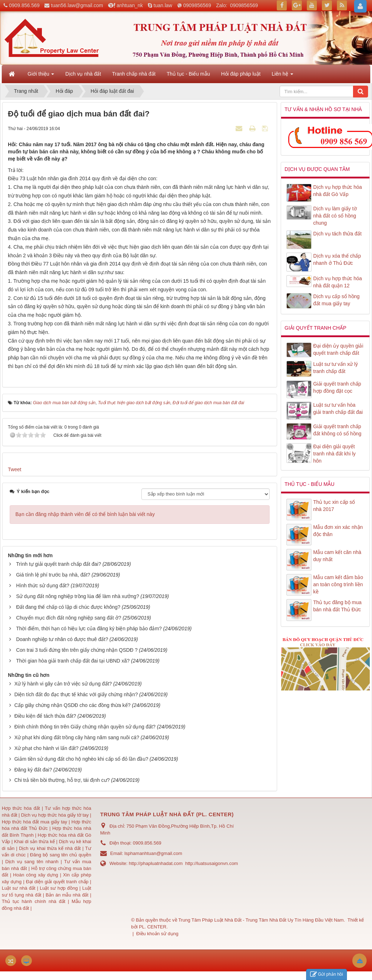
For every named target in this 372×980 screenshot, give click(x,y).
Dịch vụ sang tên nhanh (33, 862)
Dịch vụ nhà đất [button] (83, 74)
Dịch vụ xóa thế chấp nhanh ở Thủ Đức (337, 259)
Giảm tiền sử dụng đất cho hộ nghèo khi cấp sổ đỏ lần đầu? (81, 759)
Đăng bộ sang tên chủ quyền (61, 855)
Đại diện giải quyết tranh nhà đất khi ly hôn (335, 454)
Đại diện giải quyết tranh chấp (58, 882)
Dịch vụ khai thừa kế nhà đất (50, 848)
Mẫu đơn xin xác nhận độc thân (338, 531)
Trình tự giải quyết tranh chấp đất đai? (59, 564)
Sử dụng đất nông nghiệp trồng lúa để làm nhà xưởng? (78, 596)
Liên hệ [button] (282, 76)
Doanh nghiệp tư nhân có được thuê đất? (62, 639)
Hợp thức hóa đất (21, 808)
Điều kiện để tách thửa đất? (45, 716)
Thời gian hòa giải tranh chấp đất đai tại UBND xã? (73, 661)
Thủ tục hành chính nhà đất (35, 901)
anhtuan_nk (130, 5)
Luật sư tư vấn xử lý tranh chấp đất (336, 368)
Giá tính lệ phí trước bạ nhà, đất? (53, 575)
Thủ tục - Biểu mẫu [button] (188, 74)
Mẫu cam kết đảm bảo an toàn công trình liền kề (338, 584)
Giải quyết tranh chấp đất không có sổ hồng (337, 430)
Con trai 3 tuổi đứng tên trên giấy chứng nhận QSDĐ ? (77, 650)
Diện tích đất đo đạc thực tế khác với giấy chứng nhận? (76, 694)
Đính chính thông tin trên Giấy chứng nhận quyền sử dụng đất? (85, 727)
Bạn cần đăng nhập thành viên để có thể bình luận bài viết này (85, 514)
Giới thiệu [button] (41, 76)
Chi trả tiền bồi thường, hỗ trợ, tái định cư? (62, 780)
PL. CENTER (153, 927)
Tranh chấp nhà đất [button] (134, 74)
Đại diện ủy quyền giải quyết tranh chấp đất (338, 349)
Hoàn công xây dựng (37, 875)
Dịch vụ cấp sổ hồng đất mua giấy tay (337, 300)
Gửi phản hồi (327, 974)
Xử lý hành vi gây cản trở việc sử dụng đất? (63, 684)
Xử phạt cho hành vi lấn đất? (46, 748)
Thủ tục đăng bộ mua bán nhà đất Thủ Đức (337, 606)
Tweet (15, 469)
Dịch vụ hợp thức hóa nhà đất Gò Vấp (338, 191)
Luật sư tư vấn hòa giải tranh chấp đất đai (338, 408)
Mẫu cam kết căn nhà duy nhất (337, 556)
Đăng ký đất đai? (33, 770)
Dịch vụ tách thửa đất (337, 234)
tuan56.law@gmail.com (77, 5)
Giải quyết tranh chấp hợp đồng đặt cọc (337, 387)
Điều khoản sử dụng (158, 934)
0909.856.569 (24, 5)
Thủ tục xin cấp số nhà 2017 (334, 506)
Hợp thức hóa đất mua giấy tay (35, 822)
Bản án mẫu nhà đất (67, 895)
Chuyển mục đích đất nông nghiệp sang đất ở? (69, 618)
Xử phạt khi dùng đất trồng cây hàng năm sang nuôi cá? (77, 737)
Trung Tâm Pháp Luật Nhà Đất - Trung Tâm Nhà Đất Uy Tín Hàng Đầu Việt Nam (261, 920)
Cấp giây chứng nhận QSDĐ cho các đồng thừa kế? (73, 705)
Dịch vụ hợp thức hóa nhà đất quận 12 (338, 282)
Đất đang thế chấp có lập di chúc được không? (68, 607)
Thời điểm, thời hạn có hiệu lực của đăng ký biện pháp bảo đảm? (89, 628)
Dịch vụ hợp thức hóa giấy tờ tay (54, 815)
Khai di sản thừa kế (34, 842)
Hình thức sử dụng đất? (43, 585)
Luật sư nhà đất (19, 888)
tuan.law (163, 5)
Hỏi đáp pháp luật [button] (241, 74)
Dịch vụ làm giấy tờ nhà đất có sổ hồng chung (335, 216)
